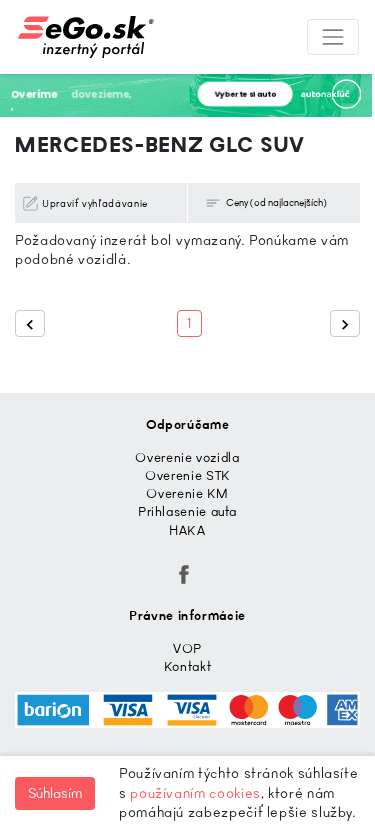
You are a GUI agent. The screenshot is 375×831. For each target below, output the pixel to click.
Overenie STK (187, 475)
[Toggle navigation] (333, 37)
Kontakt (187, 666)
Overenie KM (187, 493)
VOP (187, 648)
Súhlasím (55, 793)
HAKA (187, 530)
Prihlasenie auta (187, 511)
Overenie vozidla (187, 457)
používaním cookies (195, 793)
